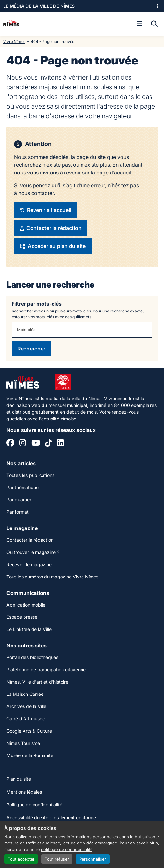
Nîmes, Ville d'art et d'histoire (37, 682)
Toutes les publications (30, 475)
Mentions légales (24, 792)
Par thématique (23, 487)
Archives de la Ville (26, 706)
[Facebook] (10, 444)
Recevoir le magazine (29, 564)
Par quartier (19, 500)
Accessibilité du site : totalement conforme (51, 818)
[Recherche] (154, 24)
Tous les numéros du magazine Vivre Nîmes (52, 577)
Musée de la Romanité (30, 755)
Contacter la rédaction (30, 540)
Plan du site (19, 779)
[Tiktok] (48, 444)
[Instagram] (23, 444)
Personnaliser (93, 859)
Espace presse (22, 617)
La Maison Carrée (25, 694)
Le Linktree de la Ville (29, 629)
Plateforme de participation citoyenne (46, 670)
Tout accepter (21, 859)
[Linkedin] (60, 444)
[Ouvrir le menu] (140, 24)
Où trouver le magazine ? (33, 552)
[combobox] (82, 330)
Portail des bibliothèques (32, 657)
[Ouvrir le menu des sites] (158, 6)
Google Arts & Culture (29, 731)
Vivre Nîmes (14, 41)
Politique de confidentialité (34, 805)
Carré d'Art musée (26, 719)
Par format (18, 512)
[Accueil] (11, 24)
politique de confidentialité (67, 849)
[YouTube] (36, 444)
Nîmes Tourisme (23, 743)
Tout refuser (57, 859)
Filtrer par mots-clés (37, 304)
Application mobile (26, 605)
